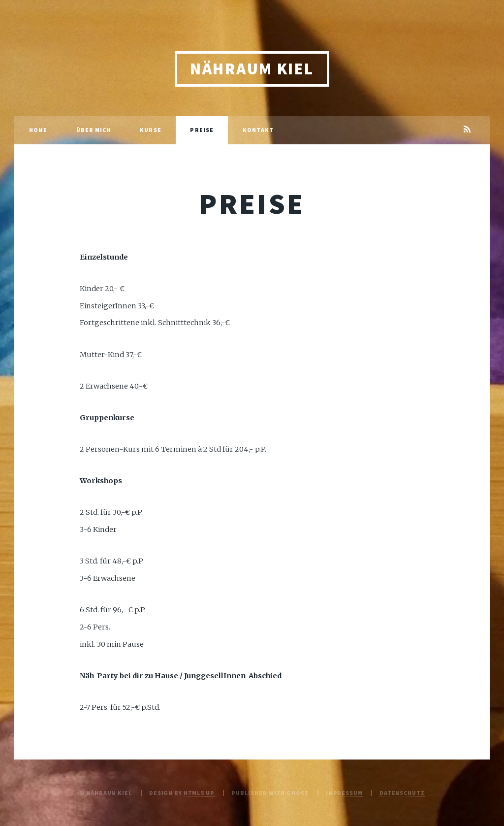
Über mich (94, 130)
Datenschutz (402, 793)
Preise (202, 130)
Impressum (344, 793)
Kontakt (258, 130)
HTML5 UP (199, 793)
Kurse (151, 130)
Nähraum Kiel (252, 69)
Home (38, 130)
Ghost (298, 793)
